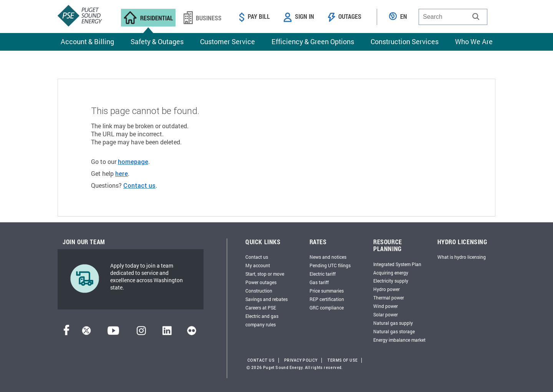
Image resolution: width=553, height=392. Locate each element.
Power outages (261, 282)
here (122, 174)
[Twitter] (86, 333)
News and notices (328, 257)
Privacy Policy (301, 360)
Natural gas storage (394, 331)
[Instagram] (141, 333)
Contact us (139, 185)
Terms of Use (343, 360)
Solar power (386, 314)
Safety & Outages (157, 41)
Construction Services (405, 41)
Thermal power (389, 298)
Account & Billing (87, 41)
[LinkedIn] (167, 333)
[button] (476, 17)
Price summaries (327, 291)
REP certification (327, 299)
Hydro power (387, 289)
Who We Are (474, 41)
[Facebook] (66, 333)
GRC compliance (327, 308)
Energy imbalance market (399, 340)
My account (258, 265)
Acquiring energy (391, 273)
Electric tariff (323, 274)
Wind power (386, 306)
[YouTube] (113, 333)
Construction (259, 291)
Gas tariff (319, 282)
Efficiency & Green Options (313, 41)
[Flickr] (192, 333)
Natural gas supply (393, 323)
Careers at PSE (261, 308)
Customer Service (228, 41)
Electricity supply (391, 281)
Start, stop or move (265, 274)
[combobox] (453, 17)
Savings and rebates (267, 299)
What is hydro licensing (462, 257)
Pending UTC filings (330, 265)
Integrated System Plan (397, 264)
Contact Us (261, 360)
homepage (133, 162)
